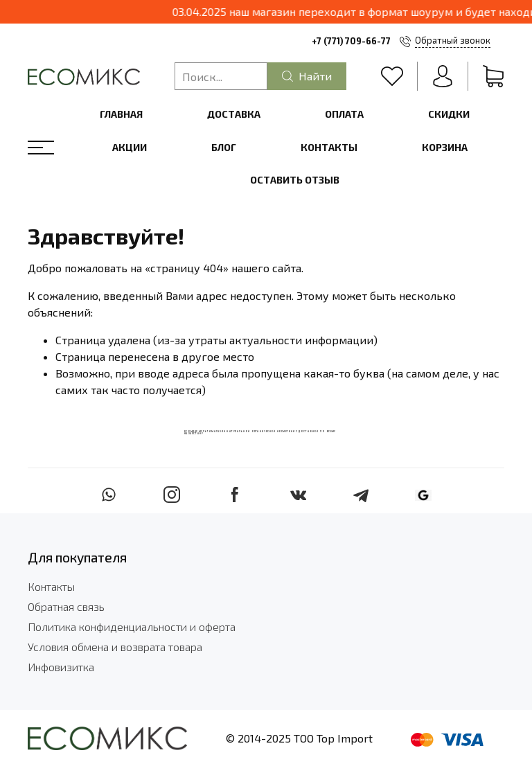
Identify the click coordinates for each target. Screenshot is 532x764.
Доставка (234, 114)
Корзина (445, 147)
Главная (121, 114)
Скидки (449, 114)
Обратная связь (66, 606)
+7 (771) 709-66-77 (351, 41)
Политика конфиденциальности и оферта (132, 627)
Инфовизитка (61, 667)
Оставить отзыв (295, 180)
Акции (130, 147)
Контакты (329, 147)
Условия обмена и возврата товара (115, 647)
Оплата (344, 114)
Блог (224, 147)
